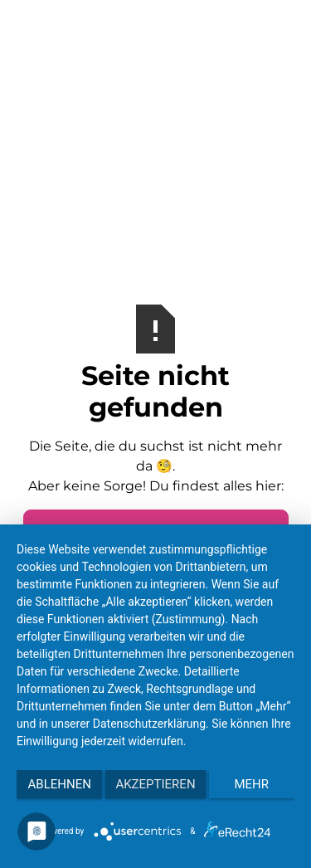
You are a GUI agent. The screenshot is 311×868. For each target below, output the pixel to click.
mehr (252, 784)
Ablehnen (60, 784)
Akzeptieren (155, 784)
